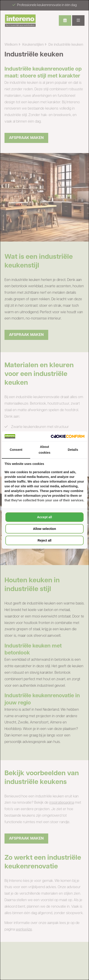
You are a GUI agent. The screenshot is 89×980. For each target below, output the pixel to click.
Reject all (44, 540)
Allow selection (45, 529)
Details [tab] (73, 450)
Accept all (44, 517)
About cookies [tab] (44, 450)
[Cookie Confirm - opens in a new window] (68, 436)
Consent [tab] (16, 450)
